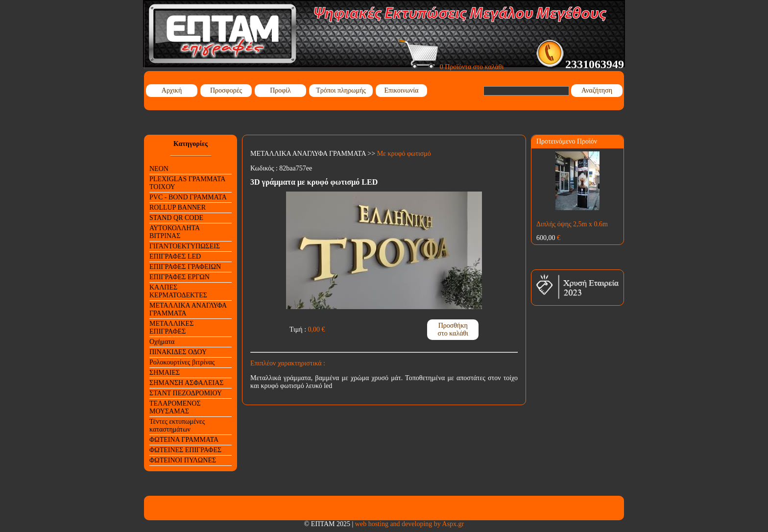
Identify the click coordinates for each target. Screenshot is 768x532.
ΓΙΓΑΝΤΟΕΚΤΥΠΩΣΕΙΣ (185, 246)
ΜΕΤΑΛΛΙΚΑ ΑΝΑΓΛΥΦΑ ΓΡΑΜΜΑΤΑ (188, 309)
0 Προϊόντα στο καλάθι (451, 67)
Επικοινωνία (402, 90)
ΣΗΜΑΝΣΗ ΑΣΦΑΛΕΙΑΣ (186, 383)
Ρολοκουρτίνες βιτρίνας (182, 362)
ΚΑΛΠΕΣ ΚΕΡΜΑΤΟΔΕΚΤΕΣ (178, 291)
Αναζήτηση (597, 90)
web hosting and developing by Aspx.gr (409, 524)
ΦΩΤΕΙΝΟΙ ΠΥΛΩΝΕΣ (183, 460)
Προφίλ (280, 90)
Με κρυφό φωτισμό (404, 154)
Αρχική (172, 90)
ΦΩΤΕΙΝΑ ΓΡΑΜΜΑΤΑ (184, 440)
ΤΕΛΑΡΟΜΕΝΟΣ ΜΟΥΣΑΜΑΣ (175, 407)
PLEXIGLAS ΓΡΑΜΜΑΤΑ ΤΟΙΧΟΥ (187, 183)
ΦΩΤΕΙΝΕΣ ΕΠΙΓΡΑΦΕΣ (185, 450)
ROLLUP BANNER (178, 207)
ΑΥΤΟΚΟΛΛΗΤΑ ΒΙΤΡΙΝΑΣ (175, 232)
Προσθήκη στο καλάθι (453, 329)
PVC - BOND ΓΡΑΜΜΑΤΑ (188, 197)
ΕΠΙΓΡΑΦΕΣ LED (175, 256)
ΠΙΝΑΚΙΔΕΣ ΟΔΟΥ (178, 352)
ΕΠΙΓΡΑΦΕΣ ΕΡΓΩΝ (180, 277)
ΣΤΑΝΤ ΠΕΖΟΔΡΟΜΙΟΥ (186, 393)
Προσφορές (226, 90)
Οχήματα (162, 342)
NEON (159, 169)
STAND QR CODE (176, 218)
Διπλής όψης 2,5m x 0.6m (572, 224)
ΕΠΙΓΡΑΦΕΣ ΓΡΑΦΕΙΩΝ (185, 267)
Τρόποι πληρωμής (341, 90)
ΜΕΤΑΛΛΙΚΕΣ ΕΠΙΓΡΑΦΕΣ (171, 327)
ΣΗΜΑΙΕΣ (165, 373)
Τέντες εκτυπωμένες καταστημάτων (177, 425)
